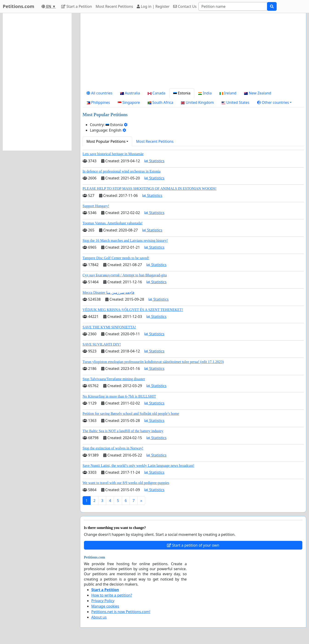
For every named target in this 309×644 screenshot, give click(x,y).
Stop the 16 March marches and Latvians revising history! (125, 241)
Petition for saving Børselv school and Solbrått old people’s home (131, 414)
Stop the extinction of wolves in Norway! (113, 448)
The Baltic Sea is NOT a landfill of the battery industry (123, 431)
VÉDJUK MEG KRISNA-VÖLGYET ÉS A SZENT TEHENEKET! (133, 310)
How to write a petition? (112, 595)
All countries (99, 93)
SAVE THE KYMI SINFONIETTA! (109, 327)
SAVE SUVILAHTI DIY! (102, 344)
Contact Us (185, 6)
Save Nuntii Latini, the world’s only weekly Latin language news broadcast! (138, 466)
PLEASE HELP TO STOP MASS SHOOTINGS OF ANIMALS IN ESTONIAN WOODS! (150, 189)
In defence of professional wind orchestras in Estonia (122, 171)
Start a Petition (77, 6)
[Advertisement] (193, 52)
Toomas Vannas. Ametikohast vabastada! (113, 223)
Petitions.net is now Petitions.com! (121, 612)
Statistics (154, 161)
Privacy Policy (103, 601)
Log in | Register (153, 6)
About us (99, 617)
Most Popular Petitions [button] (106, 141)
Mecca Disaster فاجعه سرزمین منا (109, 293)
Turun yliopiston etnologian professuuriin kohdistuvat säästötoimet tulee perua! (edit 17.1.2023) (153, 362)
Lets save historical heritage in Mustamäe (113, 154)
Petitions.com (18, 6)
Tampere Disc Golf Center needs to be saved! (116, 258)
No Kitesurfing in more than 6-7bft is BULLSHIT (119, 396)
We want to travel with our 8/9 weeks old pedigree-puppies (126, 483)
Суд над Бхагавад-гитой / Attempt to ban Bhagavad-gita (125, 275)
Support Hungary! (96, 206)
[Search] (233, 6)
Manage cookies (105, 606)
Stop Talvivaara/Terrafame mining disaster (114, 379)
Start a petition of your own (193, 545)
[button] (274, 102)
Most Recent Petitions (114, 6)
